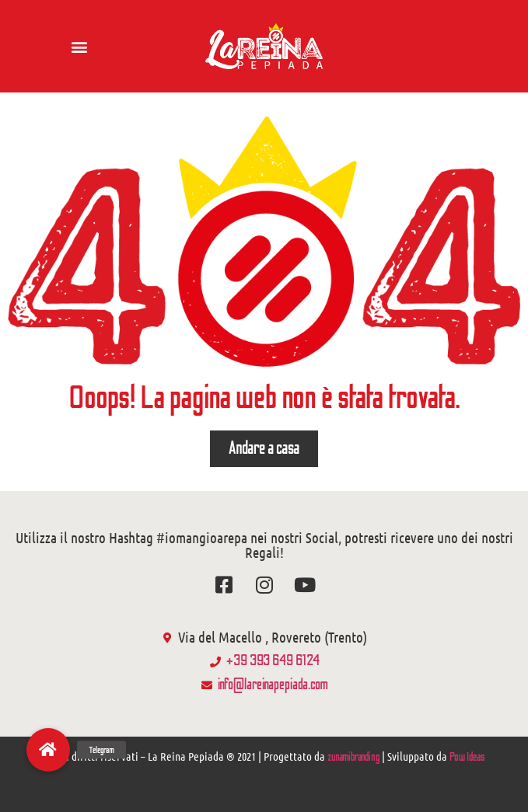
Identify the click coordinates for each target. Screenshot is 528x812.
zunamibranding (353, 757)
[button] (79, 46)
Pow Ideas (467, 757)
